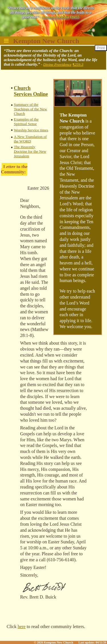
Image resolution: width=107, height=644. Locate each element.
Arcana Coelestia (55, 17)
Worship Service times (31, 130)
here (22, 627)
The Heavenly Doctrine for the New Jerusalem (30, 151)
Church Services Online (31, 91)
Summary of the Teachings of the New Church (31, 109)
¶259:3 (78, 64)
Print (101, 48)
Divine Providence (57, 64)
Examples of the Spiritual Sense (26, 122)
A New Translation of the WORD (30, 139)
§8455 (75, 17)
